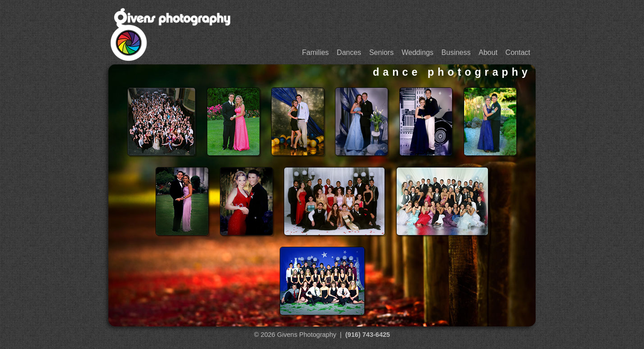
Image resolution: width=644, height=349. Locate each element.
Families (316, 52)
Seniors (381, 52)
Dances (349, 52)
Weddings (418, 52)
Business (456, 52)
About (488, 52)
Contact (518, 52)
